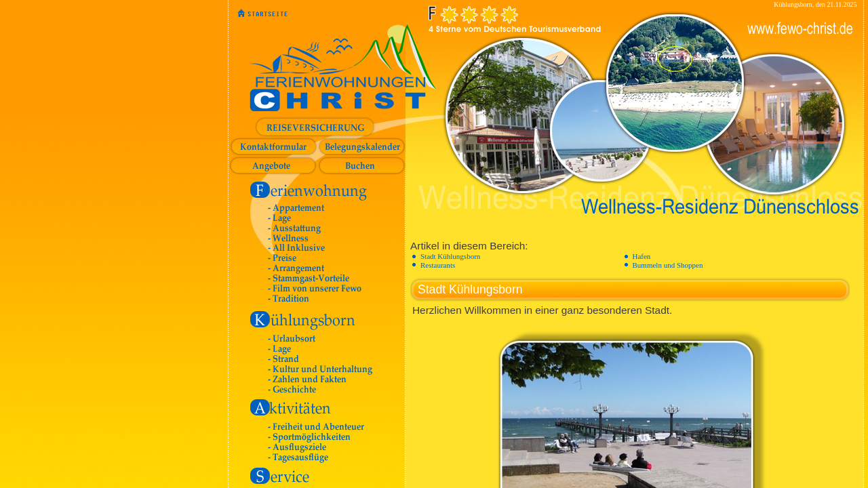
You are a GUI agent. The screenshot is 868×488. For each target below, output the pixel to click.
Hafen (642, 256)
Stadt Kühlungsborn (450, 256)
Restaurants (438, 265)
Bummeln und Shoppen (668, 265)
